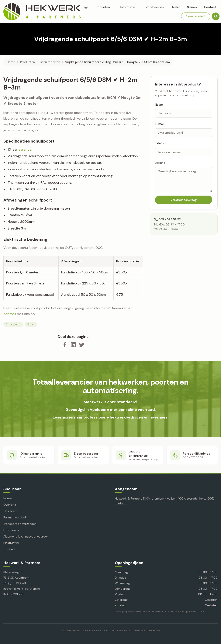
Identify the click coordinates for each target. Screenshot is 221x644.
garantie (25, 149)
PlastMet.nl (11, 543)
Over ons (10, 505)
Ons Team (10, 511)
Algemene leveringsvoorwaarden (26, 536)
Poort (31, 324)
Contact (210, 7)
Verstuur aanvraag (184, 200)
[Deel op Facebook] (65, 345)
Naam (159, 105)
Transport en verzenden (20, 524)
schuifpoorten (50, 62)
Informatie (129, 7)
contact (10, 314)
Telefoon (161, 143)
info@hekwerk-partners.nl (22, 589)
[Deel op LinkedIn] (73, 345)
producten (27, 62)
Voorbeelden (155, 7)
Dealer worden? (196, 16)
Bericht (160, 163)
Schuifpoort (13, 324)
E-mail (160, 124)
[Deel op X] (82, 345)
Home (11, 62)
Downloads (11, 530)
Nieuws (192, 7)
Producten (104, 7)
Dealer (175, 7)
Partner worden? (15, 517)
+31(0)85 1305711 (15, 583)
